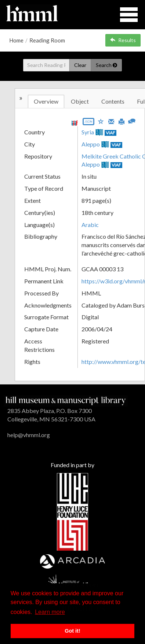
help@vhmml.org (29, 435)
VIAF (110, 133)
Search (106, 65)
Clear (80, 65)
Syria (88, 132)
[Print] (122, 121)
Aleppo (91, 144)
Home (16, 40)
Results (123, 40)
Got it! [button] (72, 631)
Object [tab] (80, 101)
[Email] (111, 121)
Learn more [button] (50, 612)
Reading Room (47, 40)
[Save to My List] (101, 121)
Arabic (90, 225)
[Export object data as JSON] (88, 123)
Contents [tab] (113, 101)
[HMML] (66, 400)
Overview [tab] (46, 101)
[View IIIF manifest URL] (75, 123)
